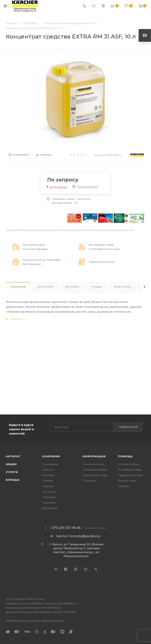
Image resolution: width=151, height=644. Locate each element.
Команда (48, 475)
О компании (50, 464)
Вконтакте (56, 569)
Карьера (48, 486)
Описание (18, 287)
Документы (50, 508)
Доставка (72, 287)
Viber (96, 569)
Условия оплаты (93, 464)
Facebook (66, 569)
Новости (48, 470)
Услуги (12, 472)
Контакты (49, 492)
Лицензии (49, 503)
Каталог (13, 456)
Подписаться (128, 427)
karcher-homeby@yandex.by (78, 536)
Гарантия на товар (95, 475)
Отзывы (97, 287)
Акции (11, 464)
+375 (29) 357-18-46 (65, 528)
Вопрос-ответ (128, 481)
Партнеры (49, 497)
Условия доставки (95, 470)
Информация (94, 456)
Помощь (125, 456)
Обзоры (123, 486)
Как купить (45, 287)
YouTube (86, 569)
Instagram (76, 569)
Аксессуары (123, 287)
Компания (51, 456)
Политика (89, 481)
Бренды (13, 480)
